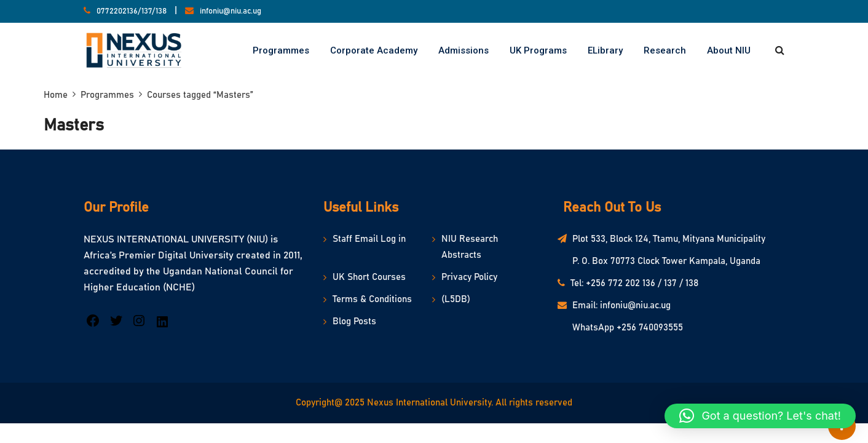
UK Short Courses (369, 277)
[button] (760, 416)
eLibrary (605, 50)
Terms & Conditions (372, 299)
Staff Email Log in (369, 239)
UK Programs (538, 50)
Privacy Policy (469, 277)
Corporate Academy (374, 50)
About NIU (729, 50)
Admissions (464, 50)
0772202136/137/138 (132, 11)
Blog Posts (354, 321)
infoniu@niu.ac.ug (231, 11)
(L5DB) (456, 299)
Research (665, 50)
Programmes (281, 50)
